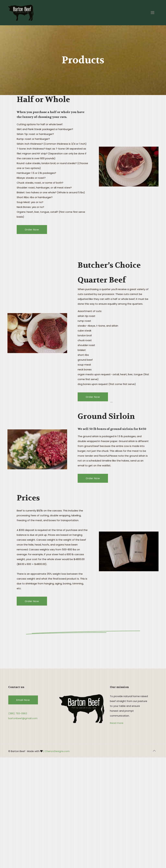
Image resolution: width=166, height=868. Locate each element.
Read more (117, 723)
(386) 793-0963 (18, 713)
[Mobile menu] (153, 13)
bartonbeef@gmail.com (23, 718)
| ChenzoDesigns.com (56, 751)
